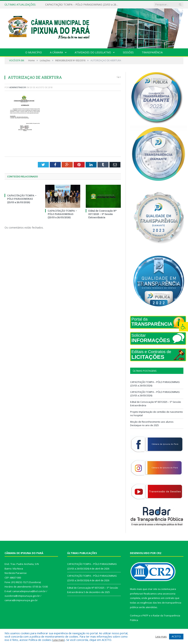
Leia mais (58, 640)
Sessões (128, 52)
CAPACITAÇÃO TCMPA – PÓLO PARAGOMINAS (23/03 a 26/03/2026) (83, 5)
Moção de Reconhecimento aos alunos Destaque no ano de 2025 (152, 424)
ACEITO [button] (176, 636)
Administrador (18, 87)
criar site (152, 589)
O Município (34, 52)
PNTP (145, 615)
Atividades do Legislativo (93, 52)
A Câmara (56, 52)
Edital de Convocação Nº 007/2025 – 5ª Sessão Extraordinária (102, 214)
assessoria (169, 594)
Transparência (152, 52)
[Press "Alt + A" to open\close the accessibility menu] (184, 327)
